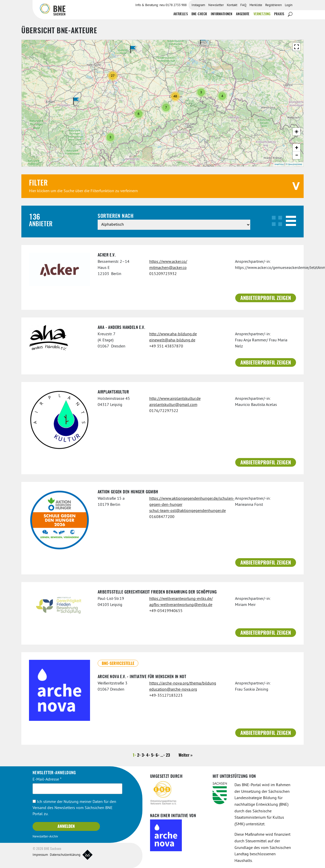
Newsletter (216, 5)
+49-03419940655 (166, 611)
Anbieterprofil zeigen (266, 298)
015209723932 (163, 274)
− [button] (297, 155)
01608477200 (162, 517)
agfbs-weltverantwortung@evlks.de (181, 604)
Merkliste (256, 5)
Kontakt (232, 5)
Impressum (40, 855)
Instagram (198, 5)
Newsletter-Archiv (45, 836)
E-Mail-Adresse (47, 779)
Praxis (279, 14)
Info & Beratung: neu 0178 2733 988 (161, 5)
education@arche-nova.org (173, 689)
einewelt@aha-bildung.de (172, 340)
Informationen (221, 14)
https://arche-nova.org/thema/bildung (183, 683)
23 (168, 755)
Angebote (243, 14)
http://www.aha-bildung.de (173, 334)
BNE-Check (199, 14)
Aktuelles (180, 14)
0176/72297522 (164, 411)
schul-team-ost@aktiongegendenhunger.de (188, 511)
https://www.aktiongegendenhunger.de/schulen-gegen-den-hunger (188, 501)
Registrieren (274, 5)
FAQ (243, 5)
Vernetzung (262, 14)
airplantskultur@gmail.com (173, 405)
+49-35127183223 (166, 695)
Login (289, 5)
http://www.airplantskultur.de (175, 399)
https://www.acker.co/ (168, 262)
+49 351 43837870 (166, 346)
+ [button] (297, 147)
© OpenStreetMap (294, 164)
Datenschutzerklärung (65, 855)
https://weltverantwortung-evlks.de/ (181, 598)
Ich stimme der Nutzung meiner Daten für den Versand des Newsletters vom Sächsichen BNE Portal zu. (74, 808)
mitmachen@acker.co (168, 268)
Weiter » (186, 755)
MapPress (279, 164)
